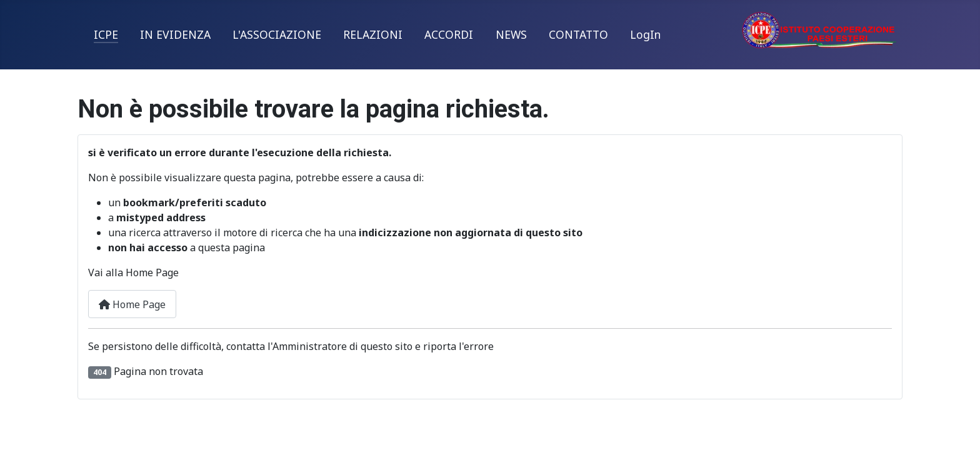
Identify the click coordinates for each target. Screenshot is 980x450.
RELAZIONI (373, 34)
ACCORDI (449, 34)
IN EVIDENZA (175, 34)
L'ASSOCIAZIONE (277, 34)
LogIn (645, 34)
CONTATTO (578, 34)
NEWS (511, 34)
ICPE (106, 34)
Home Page (132, 304)
